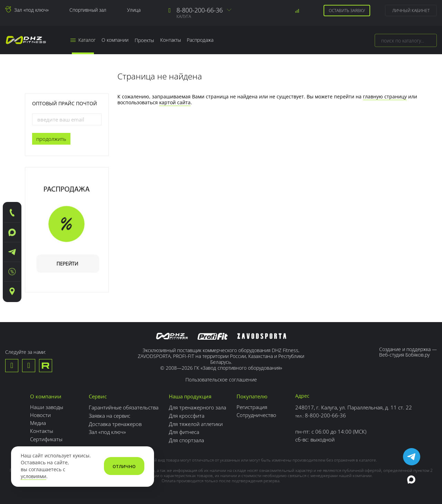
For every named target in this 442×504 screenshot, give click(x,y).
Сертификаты (46, 439)
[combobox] (406, 40)
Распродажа (201, 40)
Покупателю (252, 396)
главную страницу (385, 96)
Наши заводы (47, 407)
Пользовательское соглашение (221, 380)
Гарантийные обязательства (124, 407)
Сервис (98, 396)
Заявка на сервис (109, 415)
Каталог (83, 40)
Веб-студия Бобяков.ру (404, 355)
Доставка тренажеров (115, 423)
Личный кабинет (411, 11)
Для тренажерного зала (198, 407)
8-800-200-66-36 (200, 10)
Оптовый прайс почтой (65, 103)
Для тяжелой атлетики (196, 423)
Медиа (38, 423)
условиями (33, 476)
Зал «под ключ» (31, 10)
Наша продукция (190, 396)
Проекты (145, 40)
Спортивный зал (88, 10)
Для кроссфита (187, 415)
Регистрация (252, 407)
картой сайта (175, 102)
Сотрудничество (256, 415)
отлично (124, 466)
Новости (40, 415)
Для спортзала (186, 439)
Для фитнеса (184, 431)
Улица (134, 10)
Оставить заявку (347, 11)
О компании (115, 40)
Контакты (171, 40)
